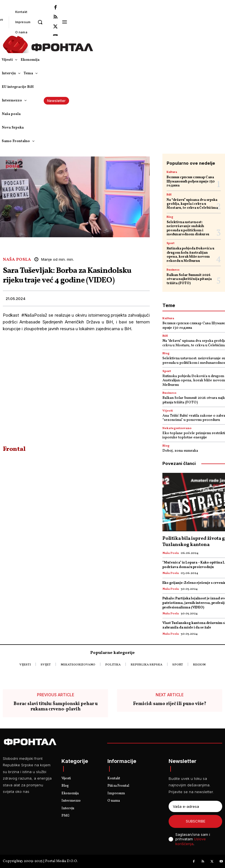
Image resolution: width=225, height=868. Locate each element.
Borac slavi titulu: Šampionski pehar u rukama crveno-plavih (56, 707)
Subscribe (196, 821)
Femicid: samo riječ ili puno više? (170, 704)
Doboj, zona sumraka (180, 451)
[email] (195, 806)
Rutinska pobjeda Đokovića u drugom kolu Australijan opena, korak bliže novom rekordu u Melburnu (190, 255)
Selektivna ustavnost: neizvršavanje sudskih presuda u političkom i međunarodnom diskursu (188, 228)
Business (173, 270)
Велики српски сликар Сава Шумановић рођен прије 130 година (191, 181)
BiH (169, 195)
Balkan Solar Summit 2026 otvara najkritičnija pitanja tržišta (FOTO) (189, 279)
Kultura (172, 172)
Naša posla (17, 260)
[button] (40, 22)
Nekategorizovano (177, 428)
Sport (171, 243)
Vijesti (168, 411)
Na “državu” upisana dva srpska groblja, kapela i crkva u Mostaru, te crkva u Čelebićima (192, 204)
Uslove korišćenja (191, 841)
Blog (170, 217)
